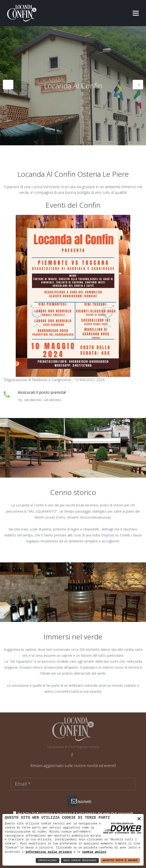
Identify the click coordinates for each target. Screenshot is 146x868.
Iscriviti (74, 801)
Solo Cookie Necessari (80, 860)
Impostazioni (48, 860)
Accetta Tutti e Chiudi (120, 860)
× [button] (139, 819)
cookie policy (94, 852)
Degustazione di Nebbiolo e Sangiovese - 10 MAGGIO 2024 (54, 380)
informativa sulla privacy (48, 852)
